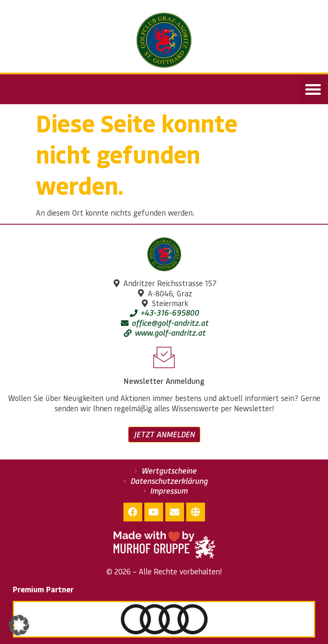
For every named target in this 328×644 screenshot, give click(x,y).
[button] (313, 89)
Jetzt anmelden (164, 434)
